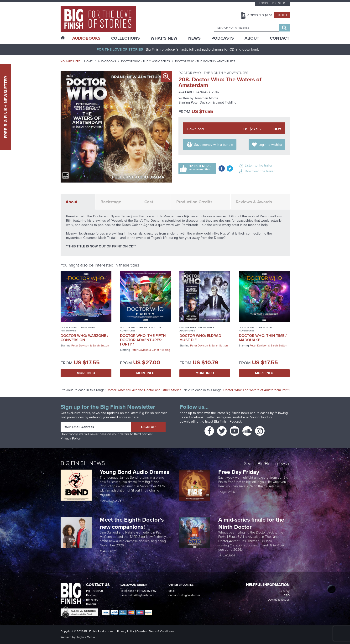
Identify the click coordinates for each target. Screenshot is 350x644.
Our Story (284, 591)
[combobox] (246, 28)
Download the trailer (260, 171)
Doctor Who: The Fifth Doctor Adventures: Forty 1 (143, 340)
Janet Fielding (226, 102)
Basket (282, 15)
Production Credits (194, 202)
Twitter (210, 417)
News (194, 38)
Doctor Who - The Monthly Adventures (205, 61)
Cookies (142, 631)
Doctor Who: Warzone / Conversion (84, 338)
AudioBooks (86, 38)
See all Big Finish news (265, 464)
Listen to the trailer (259, 165)
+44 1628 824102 (146, 591)
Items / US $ (260, 15)
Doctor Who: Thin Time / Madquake (263, 338)
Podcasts (223, 38)
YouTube (239, 417)
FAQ (287, 595)
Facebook (196, 417)
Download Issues (279, 600)
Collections (125, 38)
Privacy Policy (71, 438)
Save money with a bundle (214, 145)
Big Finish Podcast (228, 421)
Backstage (111, 202)
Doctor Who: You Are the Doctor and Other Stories (144, 390)
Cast (149, 202)
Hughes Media (85, 637)
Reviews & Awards (254, 202)
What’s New (164, 38)
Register (278, 3)
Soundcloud (259, 417)
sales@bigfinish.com (141, 595)
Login (264, 3)
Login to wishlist (270, 145)
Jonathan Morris (206, 98)
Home (88, 61)
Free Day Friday (239, 472)
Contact (279, 38)
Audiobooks (107, 61)
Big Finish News (83, 463)
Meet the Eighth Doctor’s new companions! (132, 523)
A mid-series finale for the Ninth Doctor (251, 523)
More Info (86, 373)
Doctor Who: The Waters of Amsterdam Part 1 (256, 390)
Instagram (224, 417)
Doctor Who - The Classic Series (146, 61)
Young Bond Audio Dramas (135, 472)
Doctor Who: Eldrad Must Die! (200, 338)
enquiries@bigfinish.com (184, 595)
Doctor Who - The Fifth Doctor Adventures (141, 329)
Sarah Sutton (101, 346)
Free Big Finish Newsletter (6, 107)
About (252, 38)
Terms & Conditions (162, 631)
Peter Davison (201, 102)
